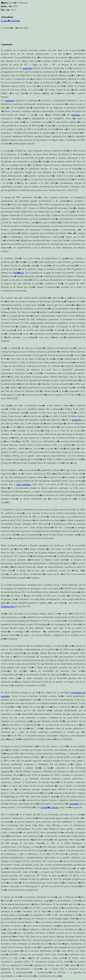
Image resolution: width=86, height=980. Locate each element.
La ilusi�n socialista (10, 21)
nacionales (74, 804)
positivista (76, 420)
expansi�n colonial (50, 807)
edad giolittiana (24, 484)
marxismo (76, 115)
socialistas (10, 100)
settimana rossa (8, 606)
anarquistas (27, 68)
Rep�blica (19, 273)
